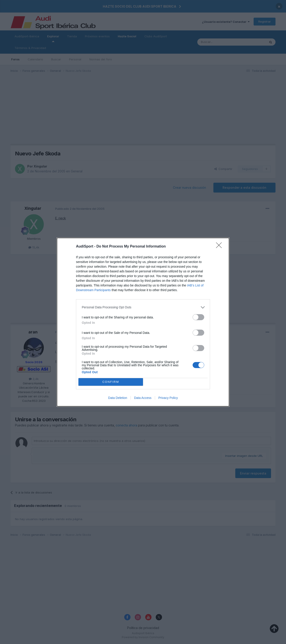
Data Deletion (118, 398)
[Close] (220, 247)
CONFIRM (111, 382)
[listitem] (143, 307)
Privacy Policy (168, 398)
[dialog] (143, 322)
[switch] (198, 317)
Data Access (143, 398)
